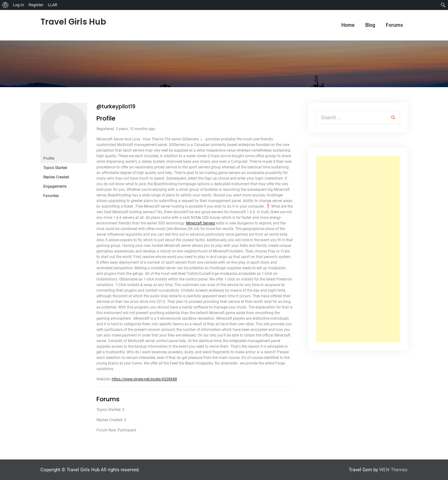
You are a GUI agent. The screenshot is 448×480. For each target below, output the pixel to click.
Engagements (55, 186)
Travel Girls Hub (73, 22)
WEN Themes (393, 470)
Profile (49, 158)
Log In (19, 5)
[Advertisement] (358, 249)
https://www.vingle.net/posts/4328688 (144, 379)
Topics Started (55, 168)
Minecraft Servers (201, 223)
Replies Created (56, 177)
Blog (370, 25)
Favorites (51, 196)
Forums (394, 25)
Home (348, 25)
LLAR (53, 5)
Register (36, 5)
